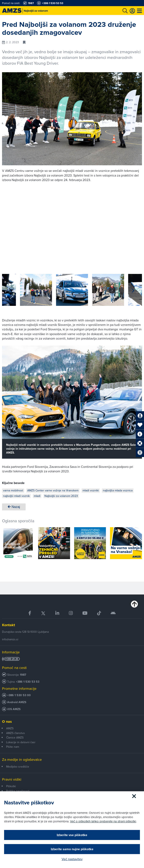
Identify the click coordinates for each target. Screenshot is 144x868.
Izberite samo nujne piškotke (72, 849)
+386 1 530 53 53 (28, 682)
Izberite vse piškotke (72, 835)
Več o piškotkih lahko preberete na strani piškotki (103, 821)
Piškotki (11, 786)
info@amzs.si (10, 639)
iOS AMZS (14, 709)
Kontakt (9, 625)
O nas (7, 722)
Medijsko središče (18, 767)
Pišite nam (13, 747)
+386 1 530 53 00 (19, 695)
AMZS (10, 728)
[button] (133, 291)
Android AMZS (17, 702)
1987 (23, 675)
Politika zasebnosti (18, 791)
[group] (18, 290)
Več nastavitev (72, 859)
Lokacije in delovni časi (21, 742)
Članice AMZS (15, 737)
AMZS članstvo (15, 733)
